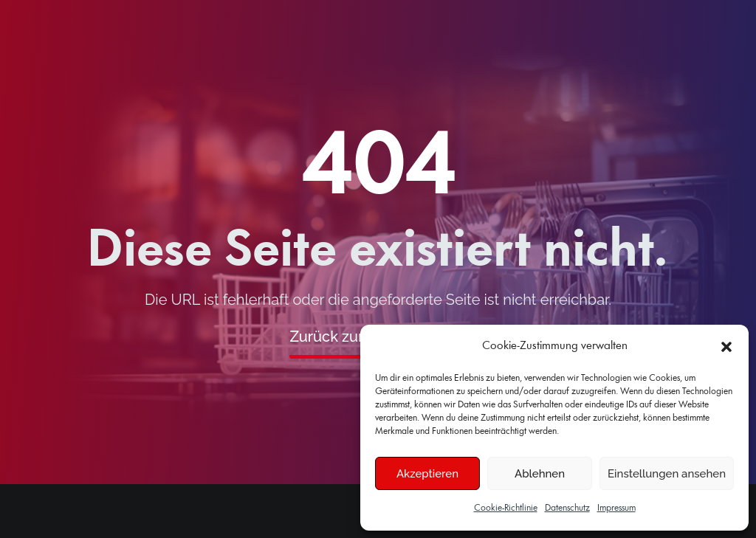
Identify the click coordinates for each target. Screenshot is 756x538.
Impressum (616, 508)
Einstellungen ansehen (667, 474)
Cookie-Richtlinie (506, 508)
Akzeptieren (427, 474)
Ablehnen (540, 474)
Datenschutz (567, 508)
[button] (726, 347)
